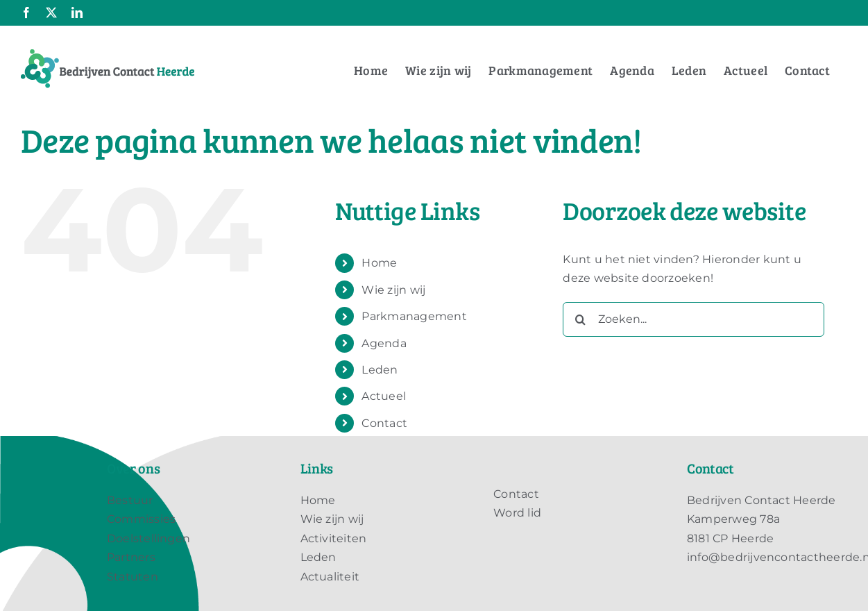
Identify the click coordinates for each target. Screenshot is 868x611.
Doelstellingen (148, 538)
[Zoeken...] (693, 319)
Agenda (384, 343)
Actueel (384, 396)
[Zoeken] (580, 319)
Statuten (133, 577)
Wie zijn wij (393, 290)
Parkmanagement (414, 316)
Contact (384, 423)
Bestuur (130, 500)
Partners (131, 557)
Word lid (517, 513)
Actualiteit (330, 577)
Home (379, 263)
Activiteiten (334, 538)
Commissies (141, 519)
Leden (380, 370)
